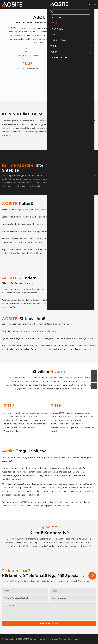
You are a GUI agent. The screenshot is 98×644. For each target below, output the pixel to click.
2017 (9, 406)
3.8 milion (71, 63)
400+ (27, 63)
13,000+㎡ (70, 50)
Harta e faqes (73, 639)
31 (27, 50)
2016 (56, 406)
